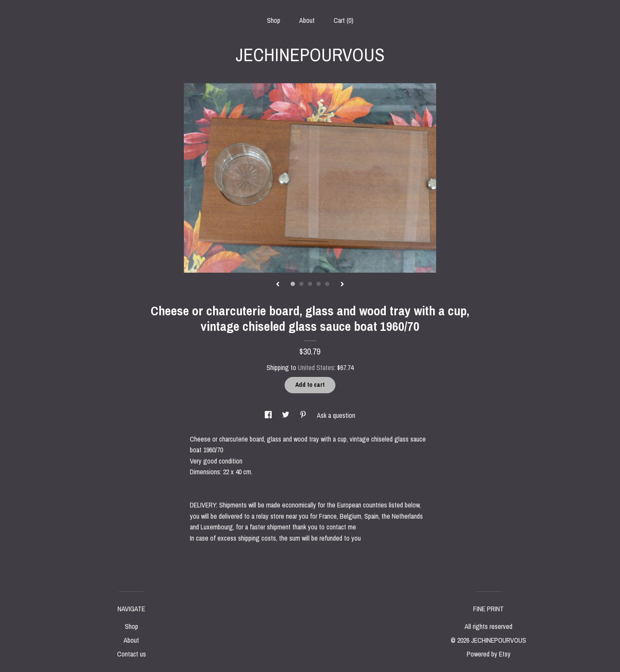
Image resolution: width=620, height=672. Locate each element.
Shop (274, 20)
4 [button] (319, 284)
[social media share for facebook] (269, 415)
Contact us (132, 654)
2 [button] (301, 284)
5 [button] (327, 284)
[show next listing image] (342, 285)
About (307, 20)
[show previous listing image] (278, 285)
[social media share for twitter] (287, 415)
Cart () (344, 20)
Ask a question (336, 415)
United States (316, 367)
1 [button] (293, 284)
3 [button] (310, 284)
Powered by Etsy (489, 654)
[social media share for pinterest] (304, 415)
